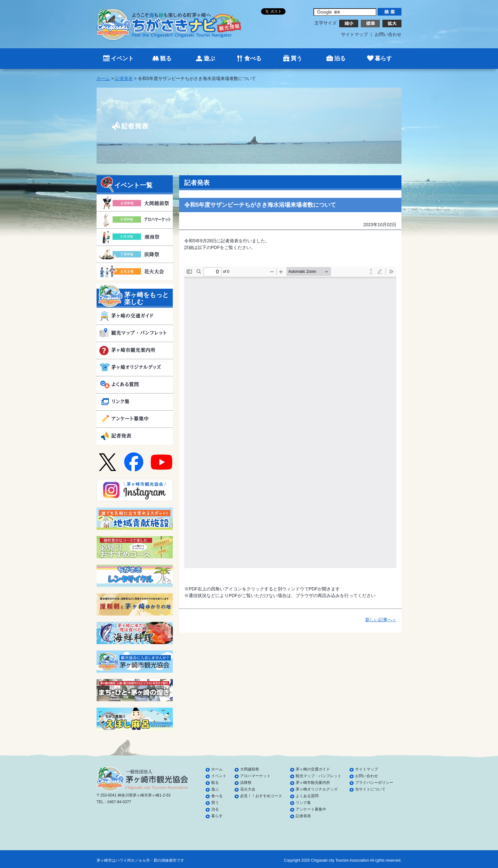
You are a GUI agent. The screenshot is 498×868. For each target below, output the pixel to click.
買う (296, 58)
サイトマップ (354, 34)
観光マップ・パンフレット (319, 776)
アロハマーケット (255, 776)
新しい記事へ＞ (381, 620)
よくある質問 (307, 796)
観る (166, 58)
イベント (122, 58)
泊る (340, 58)
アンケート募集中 (311, 809)
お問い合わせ (388, 34)
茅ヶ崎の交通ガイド (313, 769)
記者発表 (124, 78)
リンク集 (303, 803)
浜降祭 (246, 783)
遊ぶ (209, 58)
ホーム (103, 78)
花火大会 (248, 789)
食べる (253, 58)
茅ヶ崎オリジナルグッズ (317, 789)
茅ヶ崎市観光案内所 (313, 783)
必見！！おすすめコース (261, 796)
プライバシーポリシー (374, 783)
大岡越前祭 (250, 769)
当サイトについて (370, 789)
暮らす (383, 58)
